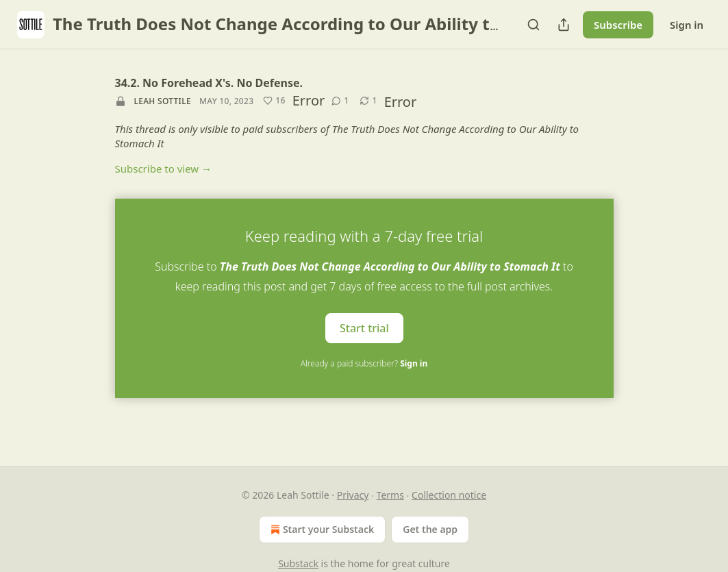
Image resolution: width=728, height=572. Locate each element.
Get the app (430, 529)
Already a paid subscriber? (364, 363)
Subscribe (618, 25)
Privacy (353, 495)
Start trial (364, 328)
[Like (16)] (274, 101)
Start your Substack (321, 530)
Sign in (687, 25)
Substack (298, 563)
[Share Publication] (564, 25)
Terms (390, 495)
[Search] (534, 25)
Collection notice (449, 495)
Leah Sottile (163, 101)
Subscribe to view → (164, 169)
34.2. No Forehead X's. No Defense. (209, 83)
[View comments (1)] (340, 101)
